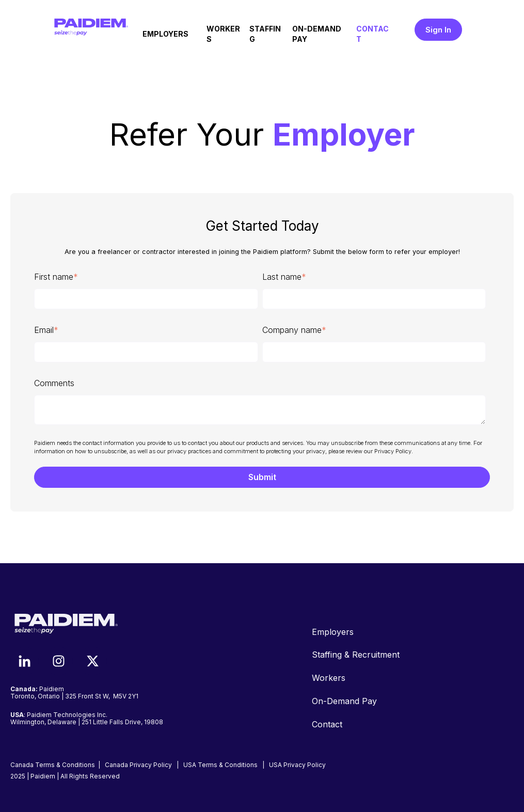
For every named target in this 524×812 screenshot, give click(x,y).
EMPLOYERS (165, 34)
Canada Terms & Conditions (53, 765)
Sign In (438, 30)
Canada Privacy (138, 765)
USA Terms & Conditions (220, 765)
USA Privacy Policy (297, 765)
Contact (327, 724)
